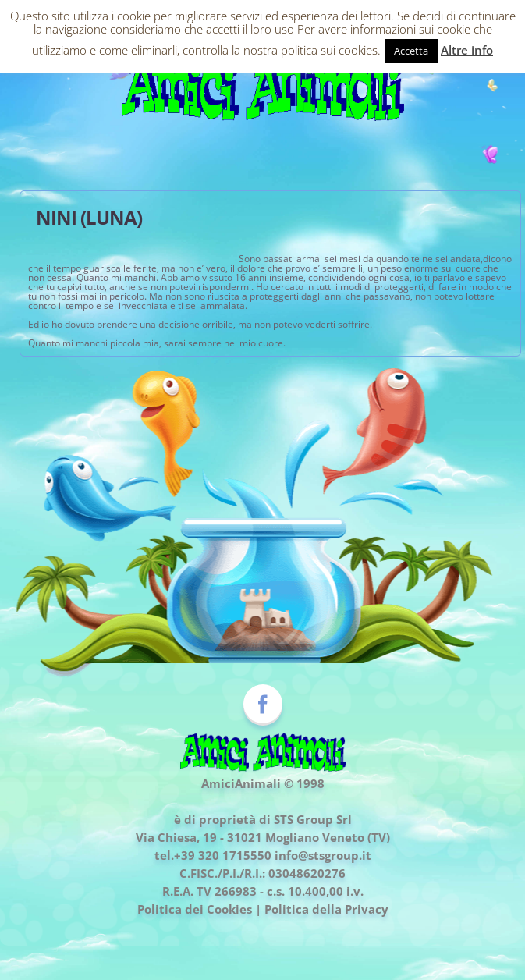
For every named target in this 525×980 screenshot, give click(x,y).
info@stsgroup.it (323, 855)
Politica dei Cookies (195, 909)
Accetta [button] (411, 51)
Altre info (467, 50)
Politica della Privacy (326, 909)
